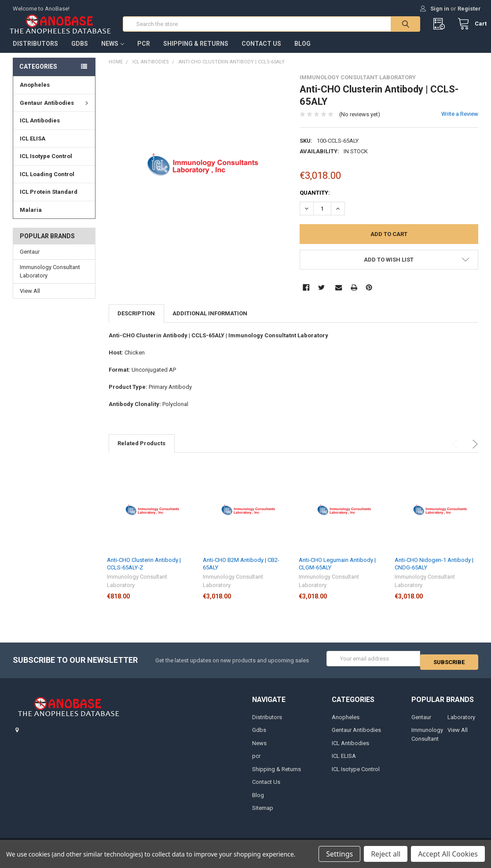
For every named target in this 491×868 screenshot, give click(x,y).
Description (136, 322)
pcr (144, 52)
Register (469, 9)
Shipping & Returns (196, 52)
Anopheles (35, 94)
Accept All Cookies (448, 854)
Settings (339, 854)
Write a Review (460, 123)
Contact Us (261, 52)
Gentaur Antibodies (55, 112)
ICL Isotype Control (46, 165)
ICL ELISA (33, 147)
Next (474, 453)
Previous (456, 453)
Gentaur (30, 260)
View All (30, 300)
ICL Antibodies (40, 129)
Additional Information (210, 322)
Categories (38, 75)
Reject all (386, 854)
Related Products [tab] (141, 452)
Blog (302, 52)
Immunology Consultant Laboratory (50, 280)
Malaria (31, 219)
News (113, 52)
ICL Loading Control (47, 183)
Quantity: (315, 201)
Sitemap (263, 814)
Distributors (35, 52)
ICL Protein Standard (49, 201)
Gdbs (80, 52)
